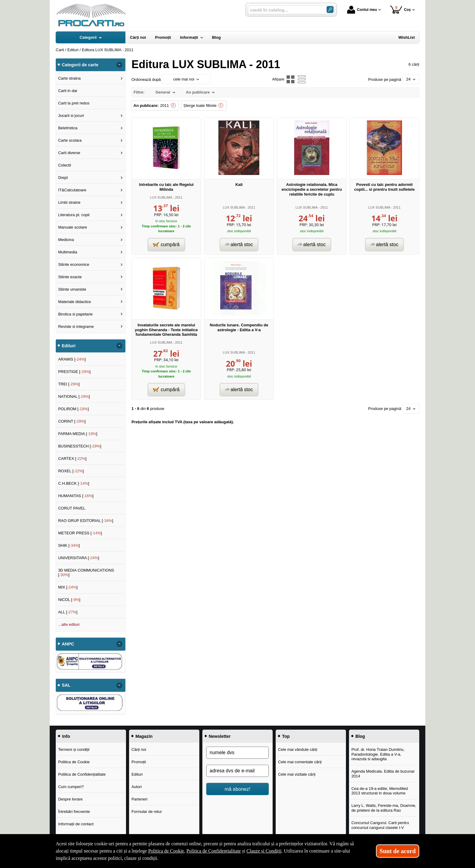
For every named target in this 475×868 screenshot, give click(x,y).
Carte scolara (70, 140)
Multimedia (68, 252)
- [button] (119, 65)
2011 (165, 106)
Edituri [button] (69, 346)
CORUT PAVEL (72, 508)
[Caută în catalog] (330, 10)
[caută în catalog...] (285, 10)
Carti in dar (68, 91)
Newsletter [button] (220, 736)
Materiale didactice (75, 302)
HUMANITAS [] (76, 496)
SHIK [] (69, 545)
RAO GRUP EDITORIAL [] (86, 521)
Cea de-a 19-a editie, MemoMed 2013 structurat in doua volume (380, 791)
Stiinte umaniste (72, 289)
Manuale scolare (73, 227)
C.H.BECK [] (74, 483)
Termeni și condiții (74, 749)
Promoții (139, 762)
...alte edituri (69, 624)
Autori (137, 787)
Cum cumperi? (71, 787)
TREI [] (69, 384)
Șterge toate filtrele (200, 106)
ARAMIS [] (72, 359)
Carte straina (69, 78)
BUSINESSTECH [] (80, 446)
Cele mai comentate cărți (300, 762)
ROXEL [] (71, 471)
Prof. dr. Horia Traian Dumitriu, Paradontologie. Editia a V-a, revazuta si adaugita (378, 754)
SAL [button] (66, 685)
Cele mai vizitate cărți (297, 774)
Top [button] (286, 736)
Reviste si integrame (76, 327)
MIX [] (68, 587)
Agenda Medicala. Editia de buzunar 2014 (383, 774)
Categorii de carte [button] (80, 65)
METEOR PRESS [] (80, 533)
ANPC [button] (68, 644)
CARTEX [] (72, 459)
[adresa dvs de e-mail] (237, 771)
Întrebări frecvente (74, 812)
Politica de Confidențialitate (82, 774)
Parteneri (140, 799)
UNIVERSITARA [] (79, 558)
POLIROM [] (73, 409)
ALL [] (68, 612)
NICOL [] (69, 600)
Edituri (137, 774)
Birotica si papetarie (75, 314)
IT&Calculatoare (72, 190)
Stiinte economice (74, 264)
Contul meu (362, 10)
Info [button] (66, 736)
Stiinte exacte (70, 277)
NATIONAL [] (74, 396)
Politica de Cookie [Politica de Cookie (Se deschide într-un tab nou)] (166, 851)
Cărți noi (139, 749)
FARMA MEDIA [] (78, 434)
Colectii (65, 165)
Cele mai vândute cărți (298, 749)
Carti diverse (69, 153)
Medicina (66, 240)
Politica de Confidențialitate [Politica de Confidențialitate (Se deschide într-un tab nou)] (214, 851)
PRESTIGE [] (74, 372)
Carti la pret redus (74, 103)
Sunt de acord (398, 851)
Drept (63, 178)
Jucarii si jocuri (71, 116)
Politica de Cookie (74, 762)
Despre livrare (70, 799)
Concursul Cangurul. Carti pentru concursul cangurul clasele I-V (380, 825)
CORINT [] (72, 421)
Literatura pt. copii (74, 215)
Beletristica (68, 128)
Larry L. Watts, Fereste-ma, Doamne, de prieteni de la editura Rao (384, 808)
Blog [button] (360, 736)
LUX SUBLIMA (161, 197)
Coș (400, 10)
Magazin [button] (144, 736)
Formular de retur (147, 812)
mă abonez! (238, 789)
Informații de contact (76, 824)
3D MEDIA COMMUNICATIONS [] (86, 573)
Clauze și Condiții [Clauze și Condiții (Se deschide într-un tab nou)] (264, 851)
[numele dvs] (237, 753)
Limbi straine (69, 202)
